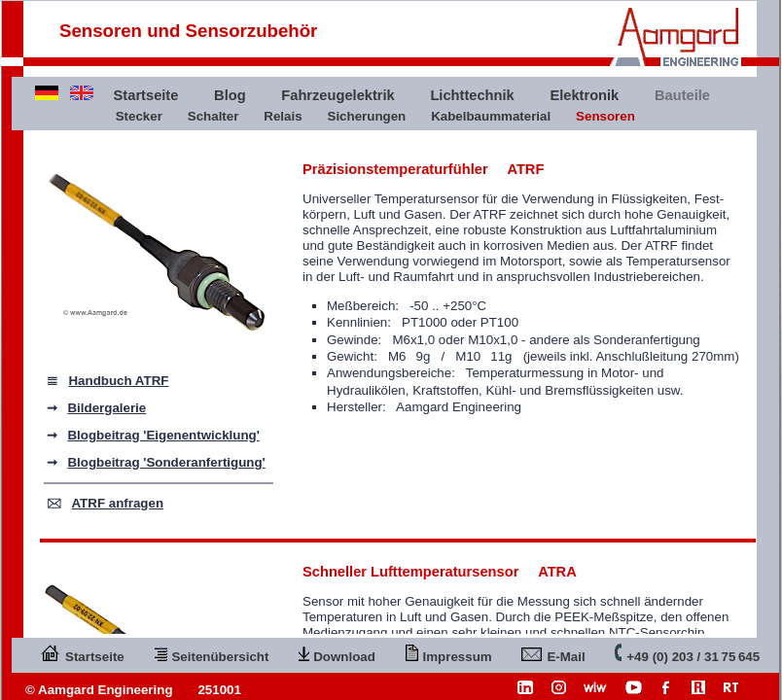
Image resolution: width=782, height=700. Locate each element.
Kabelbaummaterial (491, 116)
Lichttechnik (472, 95)
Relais (283, 116)
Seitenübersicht (211, 653)
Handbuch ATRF (118, 381)
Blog (230, 95)
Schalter (213, 116)
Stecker (139, 116)
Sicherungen (367, 116)
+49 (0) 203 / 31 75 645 (687, 653)
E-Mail (553, 653)
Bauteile (682, 95)
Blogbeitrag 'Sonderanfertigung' (166, 462)
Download (337, 653)
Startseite (146, 95)
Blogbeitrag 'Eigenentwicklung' (163, 435)
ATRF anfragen (117, 503)
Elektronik (584, 95)
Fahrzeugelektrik (338, 95)
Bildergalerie (107, 408)
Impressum (449, 653)
